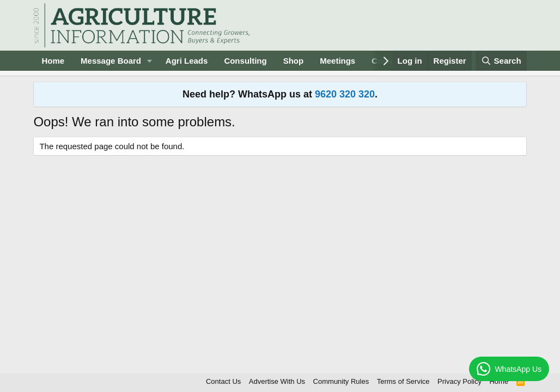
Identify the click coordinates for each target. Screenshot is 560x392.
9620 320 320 (345, 94)
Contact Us (223, 381)
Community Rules (341, 381)
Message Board (111, 61)
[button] (150, 61)
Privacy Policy (459, 381)
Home (53, 61)
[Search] (501, 61)
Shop (294, 61)
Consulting (245, 61)
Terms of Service (403, 381)
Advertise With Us (277, 381)
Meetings (337, 61)
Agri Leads (187, 61)
